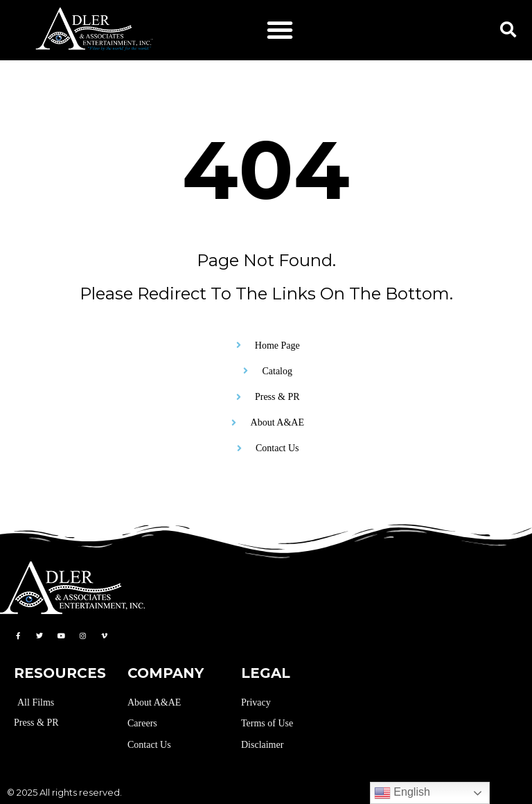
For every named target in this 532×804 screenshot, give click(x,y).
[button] (280, 30)
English (402, 793)
